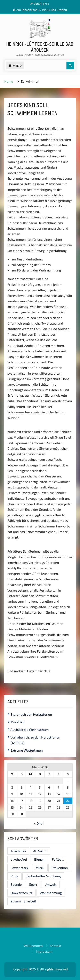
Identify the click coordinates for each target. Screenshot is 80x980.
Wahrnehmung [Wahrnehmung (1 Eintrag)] (51, 893)
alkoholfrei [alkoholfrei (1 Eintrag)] (19, 859)
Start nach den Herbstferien (31, 714)
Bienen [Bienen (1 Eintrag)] (39, 859)
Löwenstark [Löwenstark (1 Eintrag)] (19, 868)
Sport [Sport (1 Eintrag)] (33, 884)
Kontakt (56, 946)
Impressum (44, 951)
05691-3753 (42, 4)
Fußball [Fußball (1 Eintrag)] (58, 859)
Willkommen (33, 946)
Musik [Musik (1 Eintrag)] (40, 868)
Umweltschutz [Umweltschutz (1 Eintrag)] (22, 893)
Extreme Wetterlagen (27, 750)
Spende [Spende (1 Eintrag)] (16, 884)
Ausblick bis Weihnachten (30, 729)
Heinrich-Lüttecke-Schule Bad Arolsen (40, 47)
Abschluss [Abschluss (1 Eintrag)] (18, 851)
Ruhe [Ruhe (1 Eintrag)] (14, 876)
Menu (15, 66)
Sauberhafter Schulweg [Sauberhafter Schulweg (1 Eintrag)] (43, 876)
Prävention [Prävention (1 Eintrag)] (60, 868)
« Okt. (38, 823)
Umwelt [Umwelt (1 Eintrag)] (50, 884)
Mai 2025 (17, 722)
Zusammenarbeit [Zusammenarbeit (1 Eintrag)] (23, 901)
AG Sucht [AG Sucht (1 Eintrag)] (40, 851)
